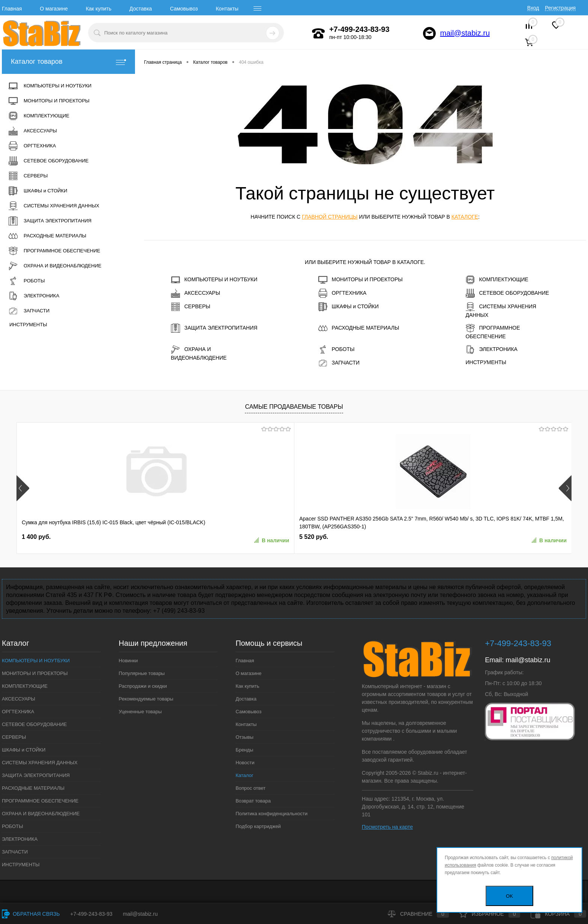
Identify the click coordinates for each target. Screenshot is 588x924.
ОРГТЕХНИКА (343, 293)
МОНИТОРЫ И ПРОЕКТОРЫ (361, 280)
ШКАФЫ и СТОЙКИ (349, 307)
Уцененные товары (140, 712)
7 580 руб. (258, 537)
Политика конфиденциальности (271, 814)
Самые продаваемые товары (294, 407)
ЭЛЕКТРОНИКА (492, 349)
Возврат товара (253, 801)
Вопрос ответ (250, 788)
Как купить (99, 9)
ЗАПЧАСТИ (339, 363)
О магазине (54, 9)
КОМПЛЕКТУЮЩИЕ (497, 280)
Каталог (244, 775)
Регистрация (560, 8)
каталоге (465, 217)
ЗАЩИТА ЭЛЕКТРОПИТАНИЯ (214, 328)
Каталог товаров (68, 62)
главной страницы (330, 217)
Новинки (128, 661)
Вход (533, 8)
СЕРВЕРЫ (191, 307)
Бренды (244, 750)
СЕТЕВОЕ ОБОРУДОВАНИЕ (508, 293)
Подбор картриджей (258, 826)
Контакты (227, 9)
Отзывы (244, 737)
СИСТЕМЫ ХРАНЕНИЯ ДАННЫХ (501, 310)
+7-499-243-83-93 (91, 914)
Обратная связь (31, 914)
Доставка (141, 9)
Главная (12, 9)
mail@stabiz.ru (465, 33)
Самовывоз (184, 9)
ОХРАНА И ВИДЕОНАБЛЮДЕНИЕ (199, 353)
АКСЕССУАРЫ (196, 293)
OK (509, 896)
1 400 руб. (36, 537)
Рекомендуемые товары (146, 699)
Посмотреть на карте (387, 827)
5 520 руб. (147, 537)
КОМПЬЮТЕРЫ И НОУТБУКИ (214, 280)
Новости (245, 763)
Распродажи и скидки (143, 686)
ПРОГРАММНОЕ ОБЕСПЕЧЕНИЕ (493, 331)
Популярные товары (142, 673)
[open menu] (258, 9)
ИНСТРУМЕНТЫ (486, 362)
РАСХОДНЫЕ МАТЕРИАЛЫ (359, 328)
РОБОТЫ (337, 349)
